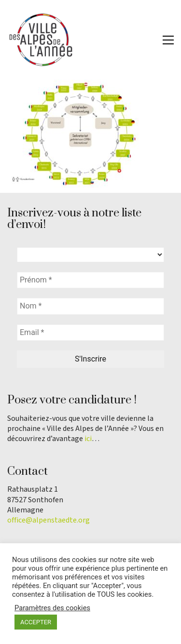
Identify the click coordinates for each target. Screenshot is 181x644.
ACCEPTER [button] (36, 622)
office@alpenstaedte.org (49, 520)
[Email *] (90, 333)
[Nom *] (90, 306)
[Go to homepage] (41, 40)
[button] (168, 40)
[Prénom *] (90, 280)
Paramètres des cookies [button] (52, 608)
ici (88, 439)
